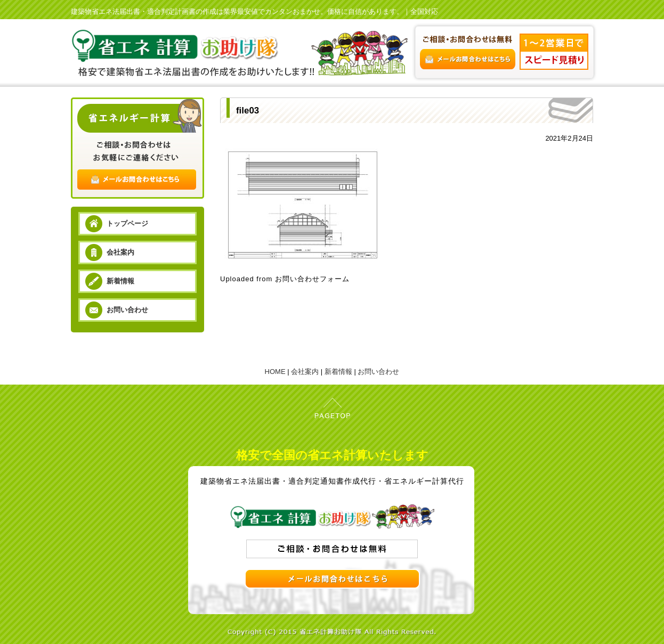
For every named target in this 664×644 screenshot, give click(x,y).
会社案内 (120, 252)
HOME (275, 372)
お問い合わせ (127, 310)
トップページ (127, 223)
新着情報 (120, 281)
